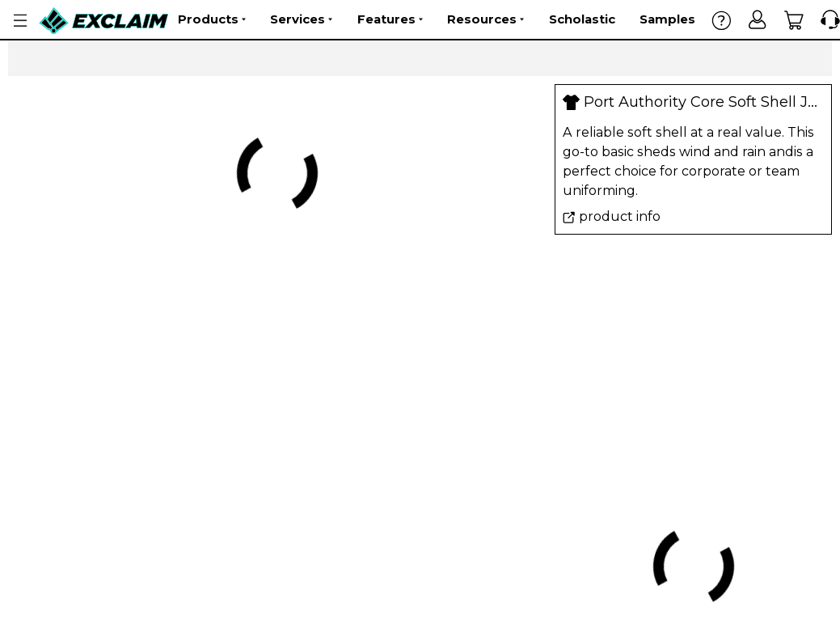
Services (301, 19)
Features (390, 19)
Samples (667, 19)
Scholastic (582, 19)
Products (212, 19)
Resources (485, 19)
